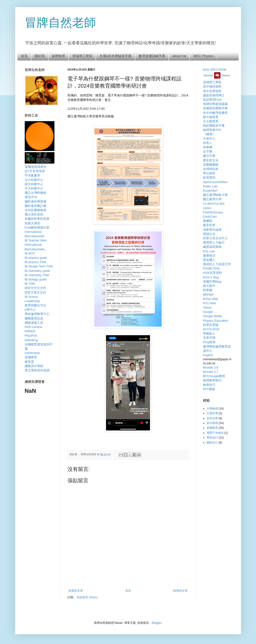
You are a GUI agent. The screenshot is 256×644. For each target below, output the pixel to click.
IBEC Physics (203, 56)
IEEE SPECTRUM (215, 70)
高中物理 (212, 423)
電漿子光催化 (215, 433)
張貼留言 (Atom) (87, 597)
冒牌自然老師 (60, 23)
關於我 (40, 56)
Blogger (157, 623)
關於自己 (212, 443)
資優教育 (212, 428)
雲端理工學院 (82, 56)
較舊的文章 (180, 591)
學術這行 (212, 438)
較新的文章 (76, 591)
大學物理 (212, 409)
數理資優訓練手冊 (152, 56)
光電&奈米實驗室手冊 (115, 56)
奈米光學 (212, 418)
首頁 (24, 56)
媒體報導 (58, 56)
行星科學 (212, 413)
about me (179, 56)
